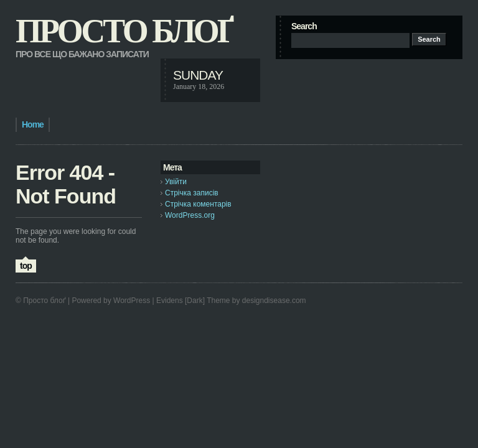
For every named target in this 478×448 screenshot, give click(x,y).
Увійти (176, 182)
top (26, 266)
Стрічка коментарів (198, 204)
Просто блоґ (124, 31)
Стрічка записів (192, 193)
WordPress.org (190, 215)
